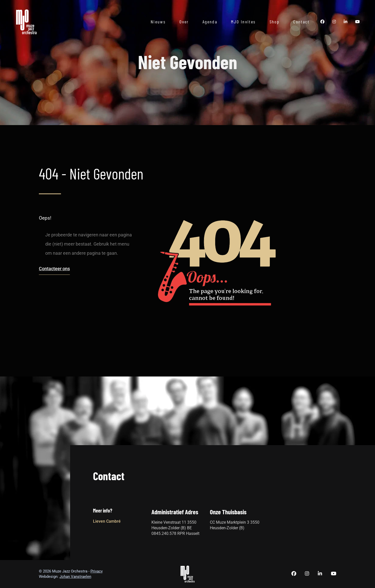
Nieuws (158, 22)
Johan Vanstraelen (75, 577)
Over (184, 22)
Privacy (97, 571)
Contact (301, 22)
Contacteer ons (54, 269)
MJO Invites (243, 22)
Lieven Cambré (107, 521)
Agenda (210, 22)
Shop (275, 22)
